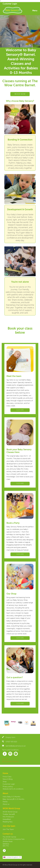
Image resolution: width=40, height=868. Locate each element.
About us (6, 804)
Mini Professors (8, 817)
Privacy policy (8, 787)
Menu (35, 11)
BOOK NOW (20, 94)
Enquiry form (9, 737)
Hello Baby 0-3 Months (11, 797)
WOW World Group (10, 812)
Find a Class (7, 777)
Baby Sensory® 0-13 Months (13, 799)
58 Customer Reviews (10, 762)
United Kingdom (11, 857)
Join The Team (8, 829)
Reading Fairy (8, 822)
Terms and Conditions (10, 750)
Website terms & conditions (13, 789)
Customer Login (10, 4)
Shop (5, 782)
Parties (5, 802)
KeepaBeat (7, 819)
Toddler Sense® (9, 814)
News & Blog (8, 779)
